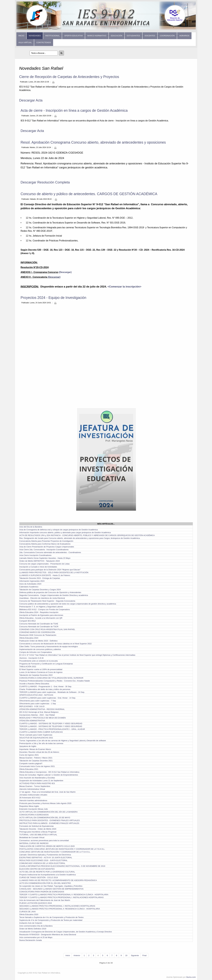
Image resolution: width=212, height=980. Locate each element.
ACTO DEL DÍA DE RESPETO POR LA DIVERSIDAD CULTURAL (47, 872)
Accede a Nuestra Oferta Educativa (34, 684)
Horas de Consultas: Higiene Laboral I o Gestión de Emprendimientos (49, 775)
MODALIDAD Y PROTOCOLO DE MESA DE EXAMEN (42, 718)
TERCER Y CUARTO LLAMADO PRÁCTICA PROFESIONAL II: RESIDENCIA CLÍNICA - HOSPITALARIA (64, 895)
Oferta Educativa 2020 (29, 914)
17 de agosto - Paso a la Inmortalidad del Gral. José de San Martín (47, 792)
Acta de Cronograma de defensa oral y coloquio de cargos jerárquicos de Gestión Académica (59, 530)
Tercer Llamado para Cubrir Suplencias (36, 735)
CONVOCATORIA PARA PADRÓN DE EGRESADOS (42, 892)
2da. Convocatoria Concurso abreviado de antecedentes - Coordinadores (50, 552)
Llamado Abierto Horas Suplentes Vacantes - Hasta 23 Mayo (45, 558)
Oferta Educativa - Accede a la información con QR (41, 618)
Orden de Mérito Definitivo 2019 (33, 929)
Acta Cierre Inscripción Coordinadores (35, 555)
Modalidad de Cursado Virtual (32, 837)
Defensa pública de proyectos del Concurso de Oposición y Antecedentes (50, 592)
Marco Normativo (97, 36)
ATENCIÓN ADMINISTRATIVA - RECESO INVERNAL (42, 709)
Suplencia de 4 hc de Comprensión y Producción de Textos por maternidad (51, 920)
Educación (117, 36)
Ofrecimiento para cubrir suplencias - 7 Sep (38, 701)
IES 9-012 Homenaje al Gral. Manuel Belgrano (39, 712)
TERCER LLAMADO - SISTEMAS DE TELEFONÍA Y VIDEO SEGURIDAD (51, 726)
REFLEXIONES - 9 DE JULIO (32, 706)
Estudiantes (133, 36)
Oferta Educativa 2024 (29, 638)
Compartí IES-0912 (27, 621)
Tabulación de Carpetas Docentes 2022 (36, 675)
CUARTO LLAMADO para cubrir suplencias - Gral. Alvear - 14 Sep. (48, 698)
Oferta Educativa (73, 36)
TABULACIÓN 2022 (28, 667)
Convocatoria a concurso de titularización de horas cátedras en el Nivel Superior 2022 (56, 644)
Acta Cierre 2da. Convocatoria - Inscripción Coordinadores (44, 550)
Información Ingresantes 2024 (32, 581)
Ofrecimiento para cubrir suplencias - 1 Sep (38, 704)
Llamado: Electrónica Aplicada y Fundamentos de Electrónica (45, 855)
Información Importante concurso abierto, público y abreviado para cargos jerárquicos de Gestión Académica (65, 532)
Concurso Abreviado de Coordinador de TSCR (39, 627)
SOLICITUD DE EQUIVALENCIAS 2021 (36, 738)
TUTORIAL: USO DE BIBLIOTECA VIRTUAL (38, 835)
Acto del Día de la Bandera (31, 527)
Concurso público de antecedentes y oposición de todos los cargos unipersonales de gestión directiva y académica (68, 604)
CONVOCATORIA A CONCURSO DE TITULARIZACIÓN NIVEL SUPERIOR (51, 678)
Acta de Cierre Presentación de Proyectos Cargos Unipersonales (47, 547)
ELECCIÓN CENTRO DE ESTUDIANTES (37, 869)
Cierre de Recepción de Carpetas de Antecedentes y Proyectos (69, 77)
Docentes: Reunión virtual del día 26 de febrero (39, 752)
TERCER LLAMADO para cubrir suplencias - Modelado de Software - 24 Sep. (52, 692)
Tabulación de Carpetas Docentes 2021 (36, 761)
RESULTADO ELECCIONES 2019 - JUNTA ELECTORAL (43, 860)
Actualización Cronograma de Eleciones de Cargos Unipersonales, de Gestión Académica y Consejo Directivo (66, 932)
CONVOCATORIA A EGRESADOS (34, 815)
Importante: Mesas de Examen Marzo (35, 749)
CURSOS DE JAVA (27, 912)
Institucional (52, 36)
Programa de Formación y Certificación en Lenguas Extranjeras (46, 664)
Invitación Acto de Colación (31, 923)
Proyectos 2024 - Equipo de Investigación (53, 298)
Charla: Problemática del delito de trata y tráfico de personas (45, 689)
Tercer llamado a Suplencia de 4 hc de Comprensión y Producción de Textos (51, 917)
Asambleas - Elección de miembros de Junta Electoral (42, 598)
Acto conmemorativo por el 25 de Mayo (36, 937)
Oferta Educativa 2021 (29, 769)
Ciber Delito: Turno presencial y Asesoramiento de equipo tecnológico (49, 646)
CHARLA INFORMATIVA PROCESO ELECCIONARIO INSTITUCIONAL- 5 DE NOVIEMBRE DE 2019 (62, 866)
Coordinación (167, 36)
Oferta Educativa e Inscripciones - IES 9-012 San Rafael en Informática (49, 772)
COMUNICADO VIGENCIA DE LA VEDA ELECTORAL (42, 863)
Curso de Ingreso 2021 (29, 755)
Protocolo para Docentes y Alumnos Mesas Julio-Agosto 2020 (45, 803)
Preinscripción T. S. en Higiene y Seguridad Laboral (41, 607)
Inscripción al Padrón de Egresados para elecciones (41, 615)
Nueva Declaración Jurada (31, 940)
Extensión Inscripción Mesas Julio (34, 809)
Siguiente (135, 955)
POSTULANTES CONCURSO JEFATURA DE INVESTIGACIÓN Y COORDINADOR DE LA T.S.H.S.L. (62, 849)
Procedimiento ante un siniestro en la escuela (39, 661)
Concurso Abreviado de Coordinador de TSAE (39, 624)
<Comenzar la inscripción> (124, 287)
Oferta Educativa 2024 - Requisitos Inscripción (39, 612)
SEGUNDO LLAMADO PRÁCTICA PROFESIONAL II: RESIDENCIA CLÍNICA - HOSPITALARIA (60, 909)
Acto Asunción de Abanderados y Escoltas (37, 778)
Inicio (21, 36)
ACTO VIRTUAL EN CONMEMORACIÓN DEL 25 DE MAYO (45, 818)
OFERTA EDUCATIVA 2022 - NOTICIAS (36, 695)
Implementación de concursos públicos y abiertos (40, 649)
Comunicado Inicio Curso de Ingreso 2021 (37, 766)
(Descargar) (65, 272)
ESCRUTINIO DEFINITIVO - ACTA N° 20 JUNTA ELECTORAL (46, 858)
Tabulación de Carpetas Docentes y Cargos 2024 (40, 590)
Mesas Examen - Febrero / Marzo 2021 (36, 758)
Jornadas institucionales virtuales (33, 795)
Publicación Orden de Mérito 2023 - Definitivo (38, 641)
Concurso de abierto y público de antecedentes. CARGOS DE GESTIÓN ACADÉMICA (89, 194)
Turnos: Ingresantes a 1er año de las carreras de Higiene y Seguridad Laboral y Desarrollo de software (63, 741)
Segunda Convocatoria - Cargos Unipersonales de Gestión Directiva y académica (54, 595)
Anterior (77, 955)
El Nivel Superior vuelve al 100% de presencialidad (41, 669)
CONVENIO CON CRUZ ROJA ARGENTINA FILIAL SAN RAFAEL (47, 629)
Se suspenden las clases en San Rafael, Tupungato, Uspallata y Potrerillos (51, 886)
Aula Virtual (25, 42)
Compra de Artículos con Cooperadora (36, 652)
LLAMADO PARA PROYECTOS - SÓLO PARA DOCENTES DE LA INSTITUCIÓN (54, 572)
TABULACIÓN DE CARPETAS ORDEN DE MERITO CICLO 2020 (47, 846)
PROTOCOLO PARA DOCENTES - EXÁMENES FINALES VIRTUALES (50, 820)
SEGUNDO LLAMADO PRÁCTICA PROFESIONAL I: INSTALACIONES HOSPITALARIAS (57, 906)
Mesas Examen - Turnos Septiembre (35, 786)
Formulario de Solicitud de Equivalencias (37, 826)
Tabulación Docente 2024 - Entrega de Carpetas (40, 578)
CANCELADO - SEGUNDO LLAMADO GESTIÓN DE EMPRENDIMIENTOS (51, 889)
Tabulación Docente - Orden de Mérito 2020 (38, 829)
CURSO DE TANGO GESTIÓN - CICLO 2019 (39, 877)
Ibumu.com (191, 977)
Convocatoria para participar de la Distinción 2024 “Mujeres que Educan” (50, 570)
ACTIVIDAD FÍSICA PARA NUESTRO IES (37, 783)
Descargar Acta (31, 100)
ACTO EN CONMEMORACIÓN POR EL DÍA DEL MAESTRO (45, 883)
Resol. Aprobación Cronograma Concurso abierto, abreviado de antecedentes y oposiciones (93, 142)
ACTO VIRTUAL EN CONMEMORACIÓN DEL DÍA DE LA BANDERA (48, 812)
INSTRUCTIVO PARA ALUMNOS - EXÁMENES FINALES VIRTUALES (49, 823)
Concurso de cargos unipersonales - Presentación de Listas (44, 564)
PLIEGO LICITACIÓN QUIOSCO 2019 (36, 903)
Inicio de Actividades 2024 (30, 584)
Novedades (35, 36)
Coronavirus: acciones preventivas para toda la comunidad (44, 840)
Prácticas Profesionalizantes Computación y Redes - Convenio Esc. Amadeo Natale (55, 681)
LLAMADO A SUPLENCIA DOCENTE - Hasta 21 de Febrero (45, 575)
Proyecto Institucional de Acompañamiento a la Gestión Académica (48, 875)
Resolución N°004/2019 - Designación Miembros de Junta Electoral (48, 935)
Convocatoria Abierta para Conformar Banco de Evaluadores (45, 544)
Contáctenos (44, 42)
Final (144, 955)
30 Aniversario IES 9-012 (30, 798)
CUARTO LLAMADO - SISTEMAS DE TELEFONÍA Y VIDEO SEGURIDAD (51, 723)
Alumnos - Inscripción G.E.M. (32, 658)
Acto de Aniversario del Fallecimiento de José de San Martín (45, 900)
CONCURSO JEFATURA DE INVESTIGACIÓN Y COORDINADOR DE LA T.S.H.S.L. (55, 852)
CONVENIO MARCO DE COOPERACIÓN (37, 632)
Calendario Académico (29, 587)
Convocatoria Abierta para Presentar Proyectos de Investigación (46, 541)
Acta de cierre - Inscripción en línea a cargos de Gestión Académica (74, 110)
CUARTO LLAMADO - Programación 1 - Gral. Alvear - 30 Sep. (46, 686)
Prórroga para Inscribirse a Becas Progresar (38, 832)
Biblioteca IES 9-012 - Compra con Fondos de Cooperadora (44, 609)
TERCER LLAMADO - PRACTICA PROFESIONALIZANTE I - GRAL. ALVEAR (52, 729)
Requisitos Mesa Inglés (29, 806)
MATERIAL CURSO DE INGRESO (34, 843)
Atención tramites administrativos (33, 800)
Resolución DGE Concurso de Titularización (38, 635)
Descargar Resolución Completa (45, 182)
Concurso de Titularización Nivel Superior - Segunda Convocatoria (47, 601)
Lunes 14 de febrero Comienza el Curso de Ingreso (41, 672)
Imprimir (53, 82)
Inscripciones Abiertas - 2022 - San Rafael (37, 715)
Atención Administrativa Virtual (32, 789)
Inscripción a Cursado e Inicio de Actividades (38, 567)
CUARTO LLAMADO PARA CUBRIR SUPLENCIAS (41, 732)
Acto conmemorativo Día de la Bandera (36, 926)
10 (126, 955)
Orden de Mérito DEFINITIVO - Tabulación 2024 (40, 561)
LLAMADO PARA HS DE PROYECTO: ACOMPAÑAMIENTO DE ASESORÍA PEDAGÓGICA (58, 880)
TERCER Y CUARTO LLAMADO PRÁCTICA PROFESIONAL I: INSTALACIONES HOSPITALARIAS (61, 897)
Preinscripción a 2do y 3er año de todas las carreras (41, 743)
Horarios (184, 36)
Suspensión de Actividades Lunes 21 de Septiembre (41, 781)
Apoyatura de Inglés (28, 746)
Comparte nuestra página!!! (31, 763)
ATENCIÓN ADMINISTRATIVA (32, 721)
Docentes (150, 36)
